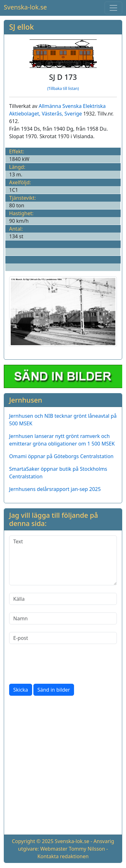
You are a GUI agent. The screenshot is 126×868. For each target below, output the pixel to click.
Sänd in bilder (54, 690)
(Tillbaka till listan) (63, 89)
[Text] (63, 560)
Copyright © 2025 (33, 841)
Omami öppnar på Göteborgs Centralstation (61, 456)
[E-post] (63, 638)
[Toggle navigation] (113, 8)
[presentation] (57, 664)
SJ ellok (21, 27)
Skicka (21, 690)
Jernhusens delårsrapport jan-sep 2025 (55, 489)
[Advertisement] (63, 766)
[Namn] (63, 618)
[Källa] (63, 599)
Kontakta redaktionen (63, 856)
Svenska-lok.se (25, 7)
